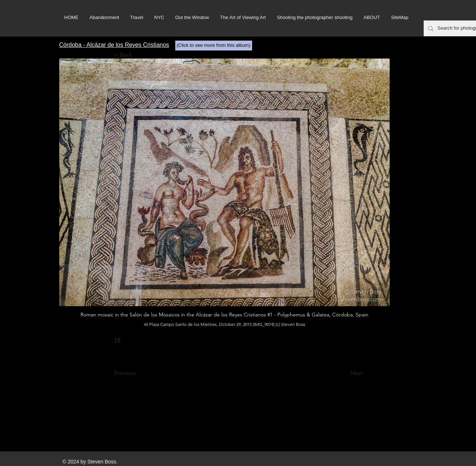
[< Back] (138, 55)
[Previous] (138, 373)
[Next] (345, 373)
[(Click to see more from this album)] (214, 46)
